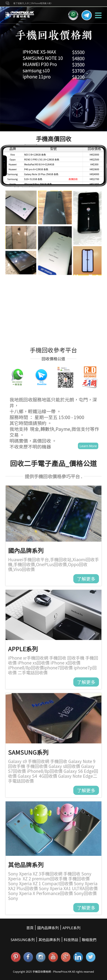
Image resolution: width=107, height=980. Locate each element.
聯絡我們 (89, 939)
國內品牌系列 (48, 928)
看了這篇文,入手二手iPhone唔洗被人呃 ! (32, 3)
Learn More (88, 446)
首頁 (30, 928)
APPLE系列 (71, 928)
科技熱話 (71, 939)
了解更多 (86, 579)
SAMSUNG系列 (23, 939)
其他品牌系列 (49, 939)
